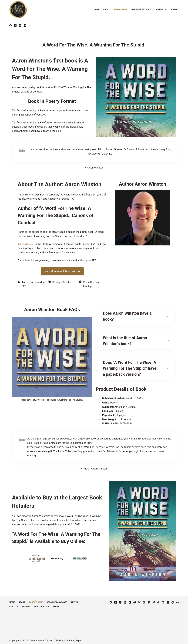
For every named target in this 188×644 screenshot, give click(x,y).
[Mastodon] (144, 600)
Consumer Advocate (141, 9)
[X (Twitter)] (15, 25)
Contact (174, 9)
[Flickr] (177, 600)
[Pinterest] (173, 600)
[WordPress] (163, 600)
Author (161, 10)
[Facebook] (11, 25)
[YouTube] (130, 600)
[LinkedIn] (25, 25)
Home (97, 9)
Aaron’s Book (120, 9)
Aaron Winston (25, 245)
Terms (56, 605)
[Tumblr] (168, 600)
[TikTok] (158, 600)
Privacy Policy (42, 605)
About (106, 9)
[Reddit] (135, 600)
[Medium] (139, 600)
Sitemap (26, 605)
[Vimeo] (154, 600)
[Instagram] (20, 25)
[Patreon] (149, 600)
